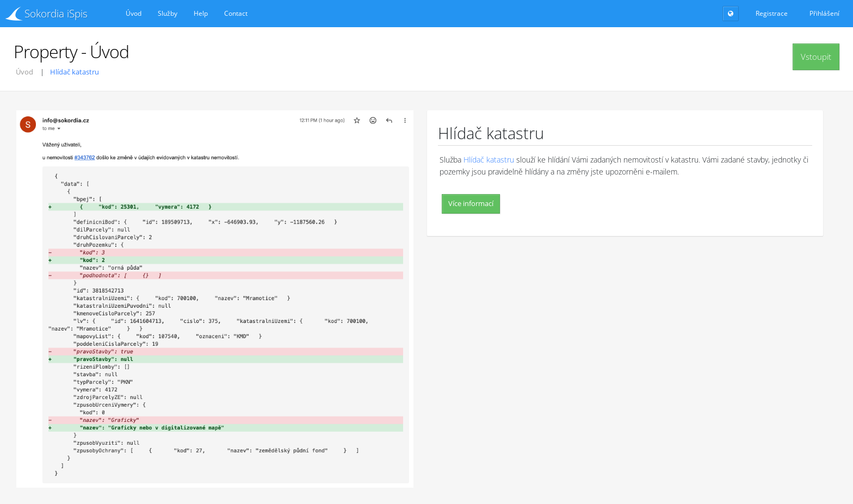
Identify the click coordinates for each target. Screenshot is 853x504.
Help (201, 13)
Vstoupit (816, 57)
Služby (168, 13)
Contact (236, 13)
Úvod (134, 13)
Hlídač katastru (75, 72)
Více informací (471, 203)
